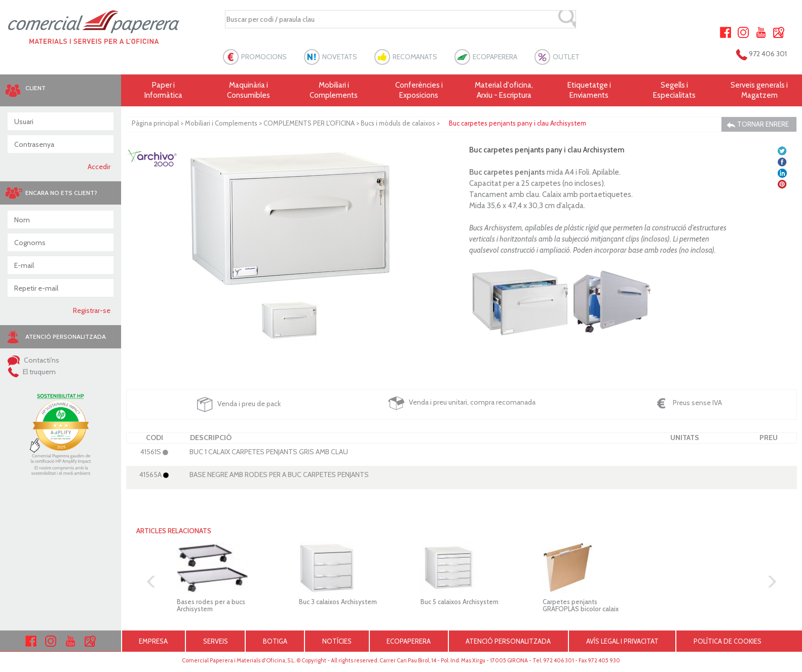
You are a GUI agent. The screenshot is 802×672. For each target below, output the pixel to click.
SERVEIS (216, 641)
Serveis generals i (759, 90)
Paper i (164, 90)
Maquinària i (249, 90)
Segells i (674, 90)
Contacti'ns (33, 360)
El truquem (32, 372)
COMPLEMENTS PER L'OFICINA (309, 123)
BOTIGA (275, 641)
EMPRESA (153, 641)
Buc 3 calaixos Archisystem (338, 602)
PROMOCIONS (264, 57)
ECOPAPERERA (495, 57)
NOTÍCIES (337, 641)
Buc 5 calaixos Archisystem (460, 602)
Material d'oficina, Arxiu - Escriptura (504, 90)
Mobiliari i (334, 90)
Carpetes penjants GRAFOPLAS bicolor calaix (581, 605)
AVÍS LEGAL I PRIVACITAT (622, 641)
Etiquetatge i (589, 90)
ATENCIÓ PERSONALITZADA (508, 641)
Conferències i (419, 90)
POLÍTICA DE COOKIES (728, 641)
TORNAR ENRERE (758, 124)
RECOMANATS (415, 57)
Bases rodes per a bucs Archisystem (211, 605)
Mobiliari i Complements (221, 123)
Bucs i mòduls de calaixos (398, 123)
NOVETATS (340, 57)
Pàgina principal (155, 123)
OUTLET (566, 57)
